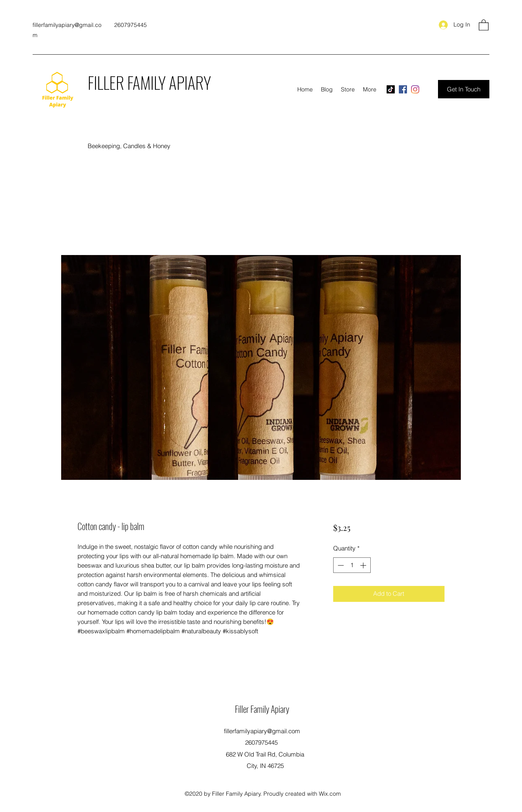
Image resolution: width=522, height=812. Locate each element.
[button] (484, 25)
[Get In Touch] (464, 89)
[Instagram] (415, 89)
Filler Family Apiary (262, 709)
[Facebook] (403, 89)
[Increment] (364, 565)
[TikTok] (391, 89)
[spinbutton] (352, 565)
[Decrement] (340, 565)
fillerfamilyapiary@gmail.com (262, 731)
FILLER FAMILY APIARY (149, 82)
